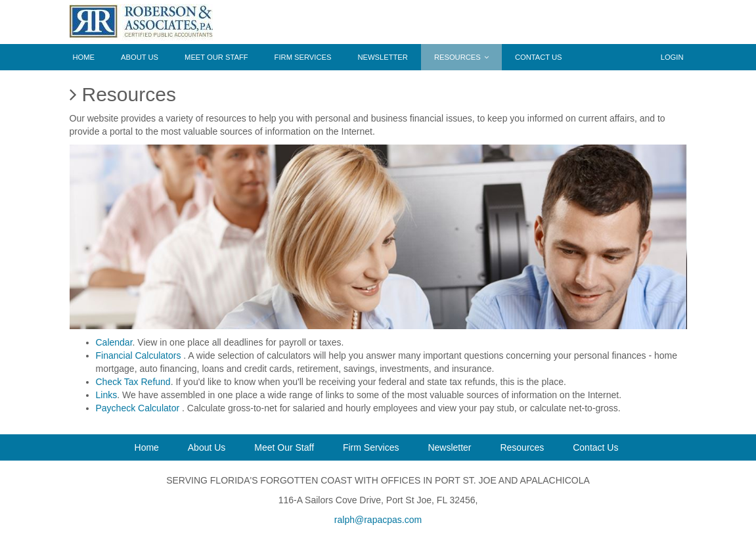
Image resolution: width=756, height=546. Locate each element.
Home (84, 57)
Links (107, 395)
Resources (461, 57)
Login (672, 57)
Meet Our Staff (216, 57)
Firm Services (303, 57)
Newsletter (382, 57)
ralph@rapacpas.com (378, 520)
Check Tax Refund (133, 382)
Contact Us (539, 57)
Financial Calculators (140, 355)
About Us (140, 57)
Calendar (114, 342)
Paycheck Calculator (139, 408)
